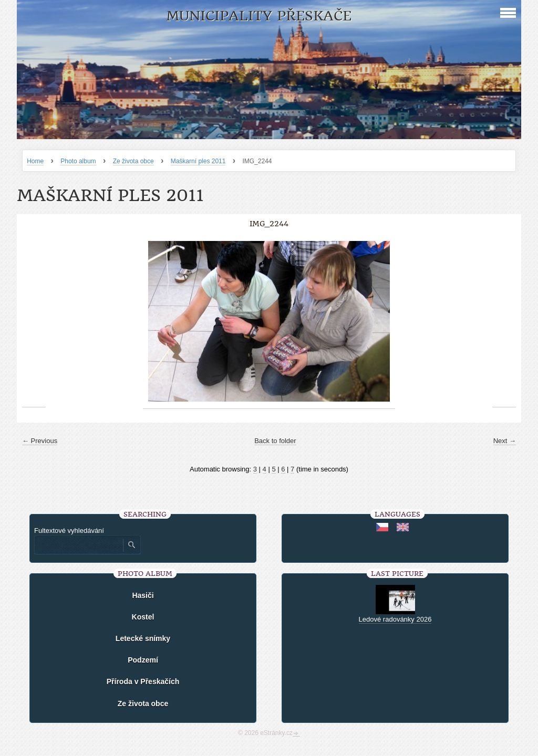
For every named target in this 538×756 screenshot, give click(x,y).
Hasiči (143, 595)
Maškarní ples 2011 (198, 161)
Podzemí (143, 660)
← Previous (40, 441)
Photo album (78, 161)
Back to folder (275, 441)
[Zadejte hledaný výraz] (78, 545)
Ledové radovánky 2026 (395, 619)
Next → (505, 441)
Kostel (143, 617)
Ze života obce (133, 161)
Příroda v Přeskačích (143, 681)
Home (35, 161)
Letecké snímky (143, 638)
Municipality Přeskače (259, 16)
